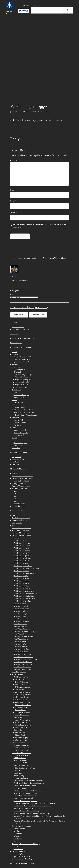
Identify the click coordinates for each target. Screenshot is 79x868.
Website (14, 213)
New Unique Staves (20, 624)
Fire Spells (17, 367)
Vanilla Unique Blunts (21, 548)
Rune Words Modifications (21, 753)
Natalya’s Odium (21, 700)
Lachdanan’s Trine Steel (22, 748)
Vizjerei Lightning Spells (24, 380)
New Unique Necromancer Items (25, 659)
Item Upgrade (18, 773)
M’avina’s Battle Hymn (23, 705)
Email (13, 201)
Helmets (16, 846)
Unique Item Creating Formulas (25, 796)
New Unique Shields (21, 639)
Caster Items (18, 834)
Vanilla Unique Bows (21, 563)
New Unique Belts (20, 642)
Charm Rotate (18, 770)
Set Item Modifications (20, 674)
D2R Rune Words (20, 758)
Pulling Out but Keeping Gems (24, 768)
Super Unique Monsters (20, 489)
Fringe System (17, 523)
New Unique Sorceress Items (23, 657)
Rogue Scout (16, 457)
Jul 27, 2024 (14, 112)
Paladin (14, 400)
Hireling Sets (18, 730)
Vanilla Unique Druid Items (23, 601)
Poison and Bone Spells (21, 395)
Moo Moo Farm (19, 504)
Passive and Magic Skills (22, 359)
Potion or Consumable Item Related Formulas (29, 791)
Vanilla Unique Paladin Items (24, 596)
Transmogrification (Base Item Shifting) (26, 844)
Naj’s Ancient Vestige (23, 687)
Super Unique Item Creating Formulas (27, 808)
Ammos (16, 841)
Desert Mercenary (18, 459)
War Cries (17, 425)
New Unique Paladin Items (23, 662)
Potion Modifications (19, 520)
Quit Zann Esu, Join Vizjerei (23, 375)
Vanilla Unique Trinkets (22, 586)
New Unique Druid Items (22, 667)
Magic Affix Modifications (21, 530)
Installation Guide (18, 327)
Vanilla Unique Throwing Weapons (26, 568)
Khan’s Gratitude (21, 740)
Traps (16, 440)
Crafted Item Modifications (21, 826)
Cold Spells (17, 372)
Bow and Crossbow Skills (22, 357)
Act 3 (15, 496)
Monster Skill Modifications (21, 481)
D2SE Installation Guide (20, 329)
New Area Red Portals (21, 765)
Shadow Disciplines (20, 443)
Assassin (15, 438)
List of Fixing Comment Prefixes (23, 338)
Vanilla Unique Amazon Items (24, 591)
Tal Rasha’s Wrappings (23, 712)
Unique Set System (18, 743)
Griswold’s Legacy (22, 707)
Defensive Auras (19, 407)
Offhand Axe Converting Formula (25, 801)
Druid (14, 428)
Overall (14, 352)
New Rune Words (20, 760)
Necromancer (17, 390)
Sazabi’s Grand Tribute (23, 685)
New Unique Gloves (21, 644)
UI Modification (16, 343)
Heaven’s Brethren (21, 682)
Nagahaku (27, 112)
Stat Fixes (15, 525)
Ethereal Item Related (21, 778)
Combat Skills (18, 402)
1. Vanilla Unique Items (41, 112)
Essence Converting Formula (23, 798)
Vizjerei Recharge (21, 387)
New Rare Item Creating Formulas (26, 793)
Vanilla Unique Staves (21, 561)
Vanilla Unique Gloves (21, 578)
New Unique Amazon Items (23, 654)
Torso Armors (18, 849)
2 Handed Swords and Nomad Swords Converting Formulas (34, 803)
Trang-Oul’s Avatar (22, 715)
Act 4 (15, 499)
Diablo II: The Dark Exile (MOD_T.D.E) (29, 307)
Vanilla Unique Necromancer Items (26, 594)
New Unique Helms (21, 634)
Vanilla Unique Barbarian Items (24, 599)
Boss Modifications (18, 506)
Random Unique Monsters (21, 486)
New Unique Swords (21, 606)
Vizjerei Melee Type (22, 385)
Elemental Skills (19, 435)
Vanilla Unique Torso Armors (24, 573)
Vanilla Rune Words (21, 755)
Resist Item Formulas (21, 788)
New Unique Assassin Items (23, 669)
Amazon (15, 354)
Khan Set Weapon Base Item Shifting (26, 811)
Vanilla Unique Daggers (22, 546)
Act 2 (15, 494)
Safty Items (17, 836)
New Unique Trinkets (21, 649)
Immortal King (20, 710)
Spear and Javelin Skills (21, 362)
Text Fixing (14, 334)
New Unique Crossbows (22, 629)
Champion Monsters (19, 484)
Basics (14, 515)
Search (34, 5)
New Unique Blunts (21, 611)
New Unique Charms (21, 652)
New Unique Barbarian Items (24, 664)
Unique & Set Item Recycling (22, 859)
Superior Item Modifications (22, 528)
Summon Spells (19, 397)
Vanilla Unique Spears (21, 556)
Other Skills (16, 448)
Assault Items (18, 839)
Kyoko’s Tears (20, 733)
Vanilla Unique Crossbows (23, 566)
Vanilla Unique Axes (21, 541)
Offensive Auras (19, 405)
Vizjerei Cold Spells (22, 382)
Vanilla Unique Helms (21, 571)
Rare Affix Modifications (20, 533)
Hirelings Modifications (18, 452)
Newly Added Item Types (21, 518)
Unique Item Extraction (20, 851)
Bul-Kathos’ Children (23, 702)
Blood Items (18, 831)
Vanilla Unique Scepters (22, 551)
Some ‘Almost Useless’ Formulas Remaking (28, 781)
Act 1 (15, 491)
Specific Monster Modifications (23, 476)
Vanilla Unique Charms (22, 589)
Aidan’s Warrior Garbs (21, 745)
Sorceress (15, 364)
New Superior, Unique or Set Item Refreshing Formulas (33, 806)
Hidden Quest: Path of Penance (26, 415)
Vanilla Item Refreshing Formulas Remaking (29, 783)
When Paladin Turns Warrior (24, 410)
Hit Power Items (19, 829)
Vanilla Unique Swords (22, 543)
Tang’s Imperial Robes (23, 725)
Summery (14, 322)
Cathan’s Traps (20, 680)
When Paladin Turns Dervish (24, 412)
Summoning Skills (20, 430)
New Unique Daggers (21, 609)
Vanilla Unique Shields (21, 584)
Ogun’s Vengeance (22, 728)
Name (13, 190)
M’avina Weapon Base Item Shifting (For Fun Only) (32, 813)
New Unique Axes (20, 604)
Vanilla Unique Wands (21, 553)
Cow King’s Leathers (22, 692)
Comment (15, 160)
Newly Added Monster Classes (22, 478)
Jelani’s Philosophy (22, 738)
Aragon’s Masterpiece (22, 720)
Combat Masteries (20, 423)
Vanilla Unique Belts (21, 576)
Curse (16, 392)
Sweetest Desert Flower (21, 750)
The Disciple (20, 690)
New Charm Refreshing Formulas (25, 786)
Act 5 (15, 501)
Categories (14, 295)
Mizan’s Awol (20, 735)
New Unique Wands (21, 616)
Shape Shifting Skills (21, 433)
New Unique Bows (20, 626)
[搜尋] (67, 10)
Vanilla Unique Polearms (22, 558)
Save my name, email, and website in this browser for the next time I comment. (41, 225)
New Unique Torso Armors (23, 637)
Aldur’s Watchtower (22, 697)
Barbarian (15, 418)
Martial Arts (18, 445)
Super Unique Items (19, 672)
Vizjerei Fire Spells (22, 377)
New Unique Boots (20, 647)
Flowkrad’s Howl (21, 722)
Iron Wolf (15, 462)
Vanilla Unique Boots (21, 581)
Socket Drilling (19, 776)
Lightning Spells (19, 370)
